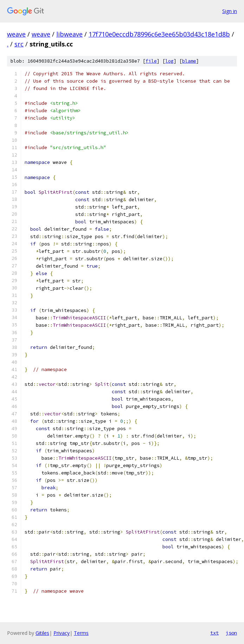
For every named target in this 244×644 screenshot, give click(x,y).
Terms (81, 633)
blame (189, 61)
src (19, 44)
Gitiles (42, 633)
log (169, 61)
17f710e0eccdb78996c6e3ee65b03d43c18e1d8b (159, 34)
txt (214, 633)
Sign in (230, 11)
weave (16, 34)
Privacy (62, 633)
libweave (69, 34)
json (231, 633)
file (151, 61)
